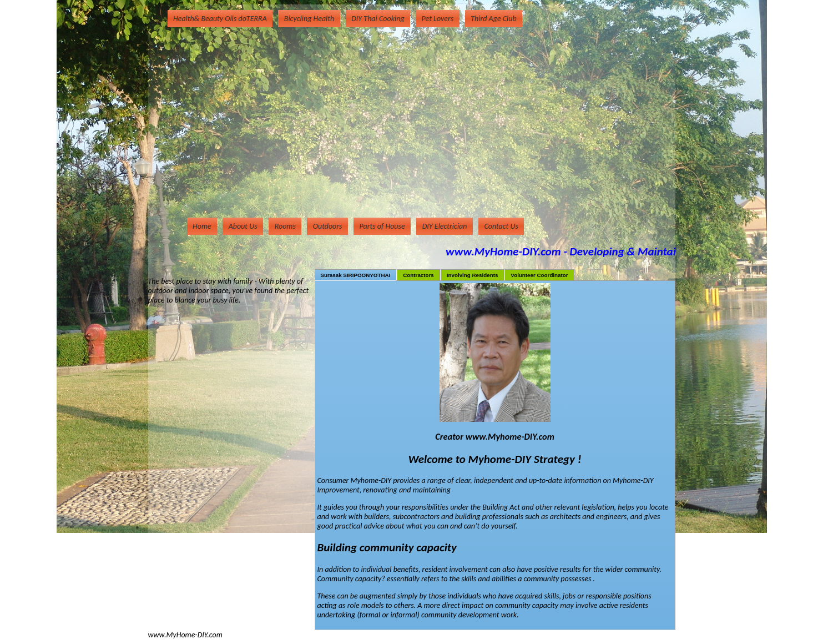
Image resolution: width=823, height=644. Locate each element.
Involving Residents (473, 275)
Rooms (285, 226)
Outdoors (328, 226)
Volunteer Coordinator (539, 275)
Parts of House (382, 226)
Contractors (418, 275)
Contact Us (501, 226)
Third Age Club (493, 19)
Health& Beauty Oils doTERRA (220, 19)
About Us (243, 226)
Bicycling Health (309, 19)
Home (202, 226)
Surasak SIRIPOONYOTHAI (356, 275)
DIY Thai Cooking (378, 19)
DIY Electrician (445, 226)
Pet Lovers (438, 19)
